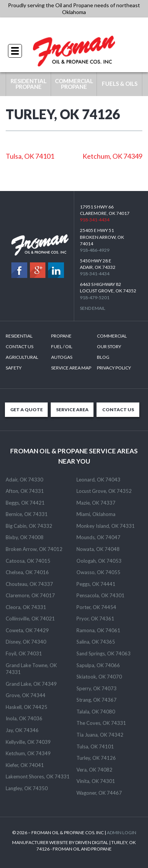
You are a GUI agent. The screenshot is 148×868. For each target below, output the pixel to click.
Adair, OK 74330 (24, 480)
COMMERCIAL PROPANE (74, 84)
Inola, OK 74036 (24, 718)
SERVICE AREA (72, 410)
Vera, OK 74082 (94, 770)
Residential (19, 336)
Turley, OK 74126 (96, 758)
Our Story (109, 346)
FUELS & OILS (120, 84)
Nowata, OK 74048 (98, 549)
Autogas (62, 357)
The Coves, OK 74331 (101, 723)
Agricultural (22, 357)
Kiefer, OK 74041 (25, 765)
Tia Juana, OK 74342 (100, 735)
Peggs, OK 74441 (96, 584)
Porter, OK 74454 (96, 607)
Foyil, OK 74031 (24, 653)
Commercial (112, 336)
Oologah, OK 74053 (99, 561)
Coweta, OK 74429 (27, 630)
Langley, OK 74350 (27, 788)
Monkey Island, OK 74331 (106, 526)
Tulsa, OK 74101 (30, 156)
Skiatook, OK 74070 (99, 677)
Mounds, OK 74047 (98, 537)
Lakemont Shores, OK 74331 (38, 776)
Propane (61, 336)
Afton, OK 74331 (25, 491)
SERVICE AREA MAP (71, 368)
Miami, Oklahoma (96, 514)
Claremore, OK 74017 (30, 595)
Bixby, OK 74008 (25, 537)
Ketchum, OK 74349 (112, 156)
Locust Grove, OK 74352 (104, 491)
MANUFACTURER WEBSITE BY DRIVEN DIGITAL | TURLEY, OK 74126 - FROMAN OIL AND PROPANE (74, 846)
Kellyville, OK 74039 (28, 742)
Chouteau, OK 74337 (29, 584)
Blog (103, 357)
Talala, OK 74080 (96, 712)
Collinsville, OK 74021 (30, 619)
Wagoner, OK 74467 (99, 793)
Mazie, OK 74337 (96, 503)
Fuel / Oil (62, 346)
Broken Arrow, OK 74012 (34, 549)
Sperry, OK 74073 (97, 688)
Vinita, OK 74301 (96, 781)
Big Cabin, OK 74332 (29, 526)
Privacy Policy (114, 368)
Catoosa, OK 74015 (28, 561)
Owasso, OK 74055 (98, 572)
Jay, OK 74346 (22, 730)
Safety (14, 368)
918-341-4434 (74, 26)
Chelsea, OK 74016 (27, 572)
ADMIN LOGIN (122, 832)
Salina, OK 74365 (96, 642)
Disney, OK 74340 (26, 642)
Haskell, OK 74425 (26, 707)
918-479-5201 (95, 297)
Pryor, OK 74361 (95, 619)
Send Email (93, 308)
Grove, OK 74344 (26, 695)
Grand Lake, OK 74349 (31, 684)
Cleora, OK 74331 (26, 607)
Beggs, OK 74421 (25, 503)
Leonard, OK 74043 (98, 480)
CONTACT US (118, 410)
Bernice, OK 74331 (27, 514)
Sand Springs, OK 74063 (104, 653)
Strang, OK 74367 (97, 700)
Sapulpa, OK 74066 (98, 665)
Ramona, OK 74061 (98, 630)
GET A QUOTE (26, 410)
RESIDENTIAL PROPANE (29, 84)
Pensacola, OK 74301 (100, 595)
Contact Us (19, 346)
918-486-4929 (95, 250)
